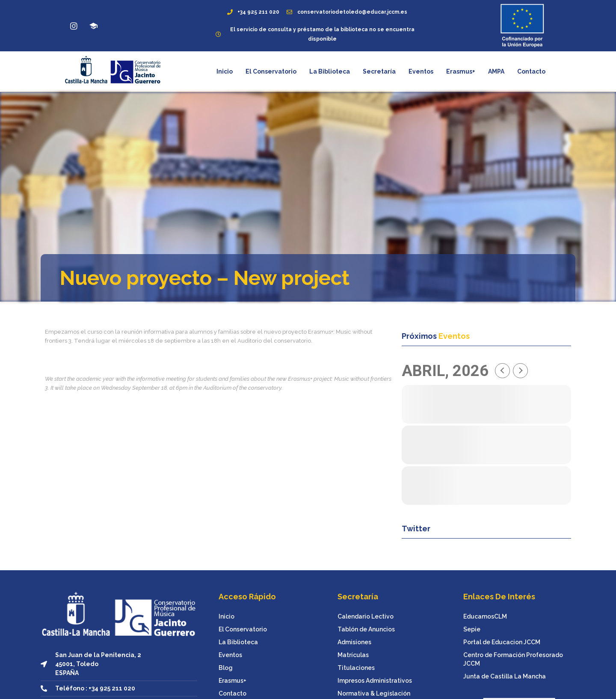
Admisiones (354, 642)
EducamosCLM (485, 616)
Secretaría (379, 71)
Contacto (531, 71)
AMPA (496, 71)
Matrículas (353, 655)
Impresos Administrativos (375, 681)
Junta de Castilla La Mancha (505, 676)
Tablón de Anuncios (366, 629)
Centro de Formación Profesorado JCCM (513, 659)
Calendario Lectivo (366, 616)
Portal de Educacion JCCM (502, 642)
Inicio (225, 71)
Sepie (472, 629)
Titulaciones (356, 668)
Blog (226, 668)
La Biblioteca (330, 71)
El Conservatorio (271, 71)
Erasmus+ (461, 71)
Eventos (421, 71)
